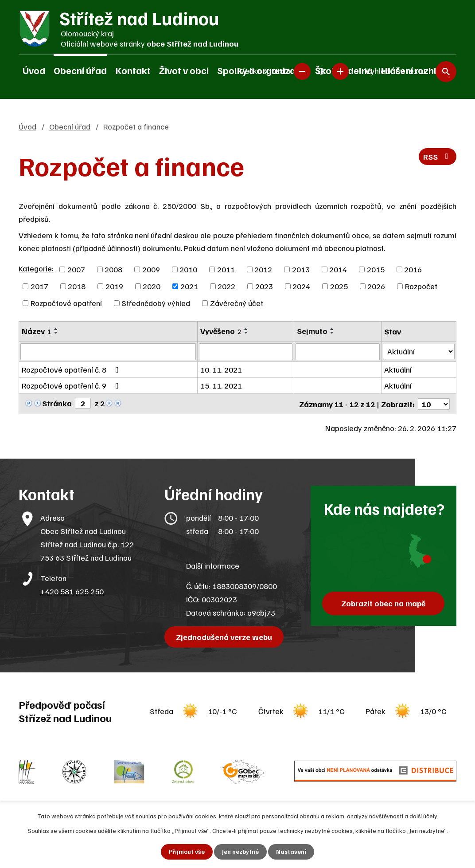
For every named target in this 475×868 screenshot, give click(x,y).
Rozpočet (421, 286)
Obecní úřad (80, 70)
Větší (340, 71)
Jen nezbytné (240, 852)
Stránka (57, 403)
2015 (376, 269)
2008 (113, 269)
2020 (152, 286)
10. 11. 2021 (221, 369)
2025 (339, 286)
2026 (376, 286)
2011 (226, 269)
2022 (226, 286)
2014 (338, 269)
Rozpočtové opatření (66, 303)
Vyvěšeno (221, 331)
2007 (76, 269)
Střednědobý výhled (156, 303)
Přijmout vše (187, 852)
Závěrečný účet (237, 303)
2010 (188, 269)
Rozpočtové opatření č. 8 (72, 369)
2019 (114, 286)
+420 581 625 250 (72, 591)
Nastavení (291, 852)
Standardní (321, 71)
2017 (39, 286)
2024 (301, 286)
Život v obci (184, 70)
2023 (264, 286)
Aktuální (398, 369)
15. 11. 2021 (221, 385)
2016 (413, 269)
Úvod (34, 70)
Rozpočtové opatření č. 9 (72, 385)
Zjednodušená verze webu (224, 636)
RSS (438, 157)
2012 (263, 269)
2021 (189, 286)
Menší (302, 71)
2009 (151, 269)
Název (37, 331)
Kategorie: (36, 268)
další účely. (424, 816)
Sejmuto (313, 331)
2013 (301, 269)
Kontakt (133, 70)
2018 (77, 286)
